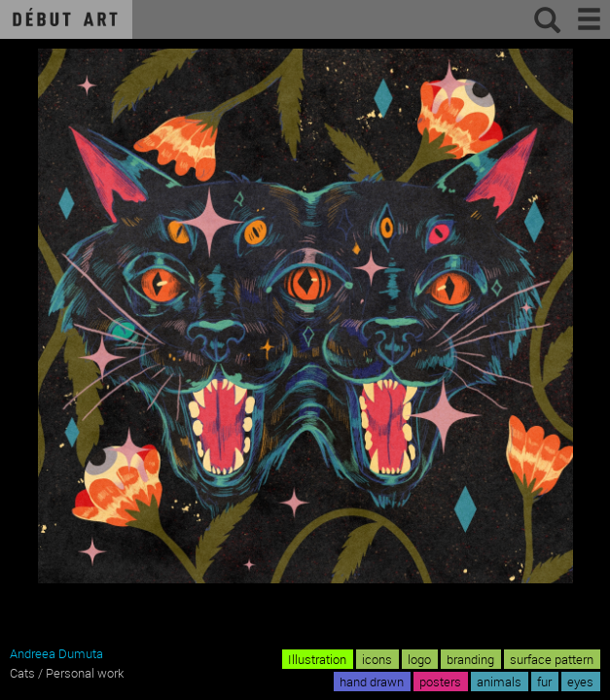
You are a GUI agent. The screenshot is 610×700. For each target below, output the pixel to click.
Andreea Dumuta (56, 653)
